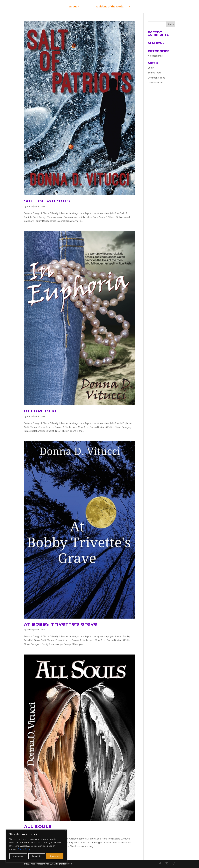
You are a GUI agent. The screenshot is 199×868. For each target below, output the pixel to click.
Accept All (55, 856)
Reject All (37, 856)
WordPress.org (156, 83)
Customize (18, 856)
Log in (151, 68)
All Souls (38, 827)
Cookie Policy (24, 849)
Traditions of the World (109, 7)
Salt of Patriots (47, 201)
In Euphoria (40, 411)
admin (30, 206)
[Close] (65, 831)
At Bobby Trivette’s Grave (61, 625)
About (73, 7)
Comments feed (156, 78)
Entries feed (154, 73)
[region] (36, 846)
